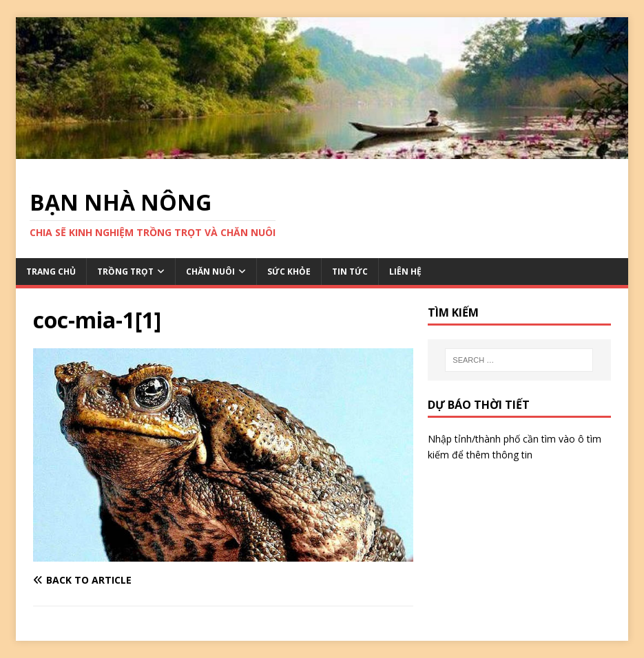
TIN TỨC (350, 272)
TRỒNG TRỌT (125, 272)
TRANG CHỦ (51, 272)
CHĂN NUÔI (210, 272)
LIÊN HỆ (405, 272)
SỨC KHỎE (289, 272)
